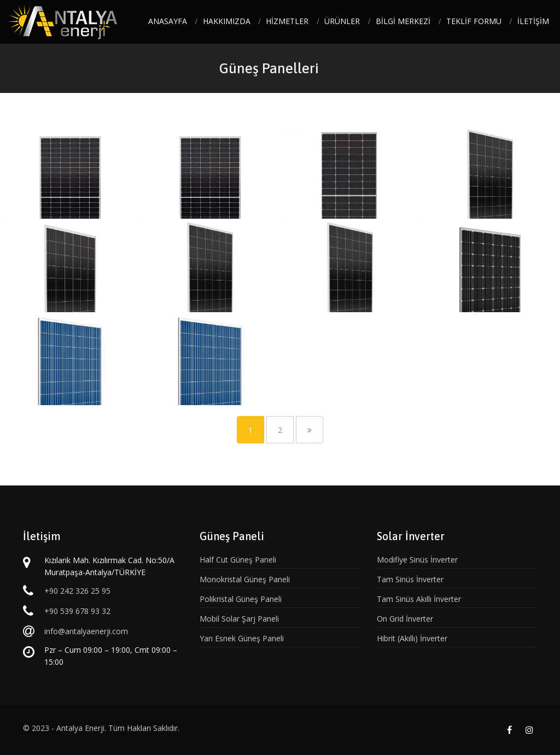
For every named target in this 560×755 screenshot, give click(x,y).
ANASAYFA (168, 21)
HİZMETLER (287, 21)
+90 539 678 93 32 (77, 611)
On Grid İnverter (405, 619)
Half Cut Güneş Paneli (238, 560)
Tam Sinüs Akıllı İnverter (419, 599)
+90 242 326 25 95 (77, 591)
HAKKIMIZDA (227, 21)
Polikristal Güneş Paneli (241, 599)
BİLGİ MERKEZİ (403, 21)
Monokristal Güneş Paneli (245, 579)
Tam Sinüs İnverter (410, 579)
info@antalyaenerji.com (86, 631)
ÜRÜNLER (342, 21)
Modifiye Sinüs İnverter (417, 560)
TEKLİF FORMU (474, 21)
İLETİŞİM (533, 21)
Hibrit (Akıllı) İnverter (412, 638)
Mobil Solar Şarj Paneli (239, 619)
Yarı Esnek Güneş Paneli (242, 638)
